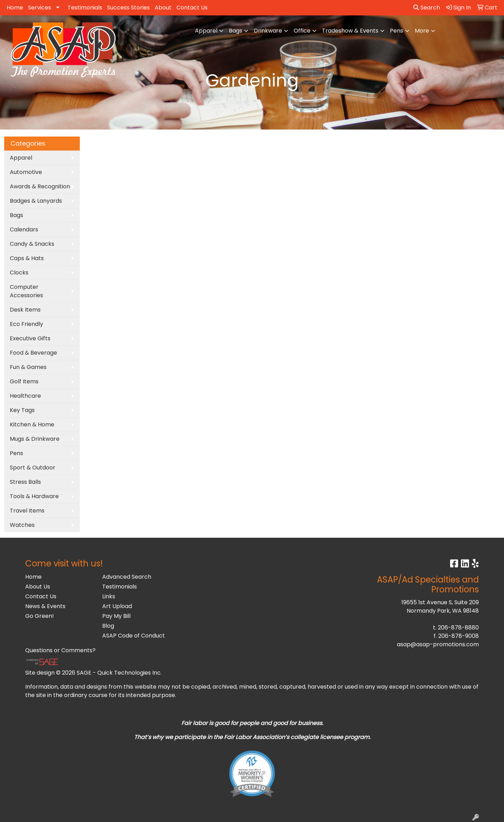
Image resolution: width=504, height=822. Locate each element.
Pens (397, 31)
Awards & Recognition (40, 186)
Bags (236, 31)
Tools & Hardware (34, 496)
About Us (38, 587)
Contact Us (192, 8)
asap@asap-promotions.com (438, 644)
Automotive (26, 172)
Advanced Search (127, 577)
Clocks (19, 273)
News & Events (45, 606)
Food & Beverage (33, 353)
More (422, 31)
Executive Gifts (30, 338)
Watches (22, 525)
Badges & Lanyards (36, 201)
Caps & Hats (27, 258)
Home (15, 8)
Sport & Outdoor (33, 468)
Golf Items (24, 381)
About (163, 8)
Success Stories (128, 8)
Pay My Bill (116, 616)
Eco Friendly (26, 324)
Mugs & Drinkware (35, 439)
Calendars (24, 229)
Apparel (206, 31)
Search (427, 8)
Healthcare (25, 396)
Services (40, 8)
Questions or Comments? (60, 650)
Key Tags (22, 410)
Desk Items (25, 310)
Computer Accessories (26, 291)
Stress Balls (25, 482)
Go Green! (40, 616)
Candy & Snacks (32, 244)
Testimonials (85, 8)
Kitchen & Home (32, 424)
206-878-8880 (458, 628)
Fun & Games (28, 367)
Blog (108, 626)
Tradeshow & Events (350, 31)
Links (109, 596)
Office (302, 31)
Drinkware (268, 31)
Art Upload (117, 606)
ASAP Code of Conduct (134, 636)
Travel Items (27, 511)
